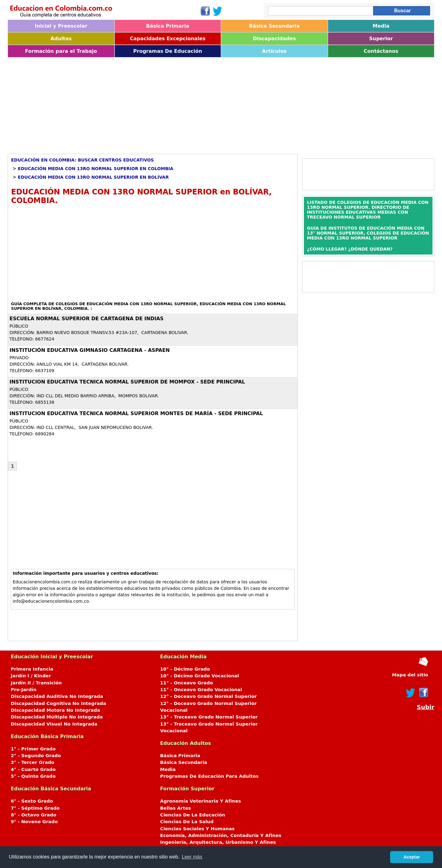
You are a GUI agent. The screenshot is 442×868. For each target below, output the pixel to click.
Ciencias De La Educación (193, 815)
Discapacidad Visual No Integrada (54, 724)
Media (381, 26)
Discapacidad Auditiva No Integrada (57, 696)
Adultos (61, 39)
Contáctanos (381, 51)
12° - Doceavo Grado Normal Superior (209, 696)
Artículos (274, 51)
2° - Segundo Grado (36, 756)
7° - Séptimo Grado (35, 808)
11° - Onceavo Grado (187, 683)
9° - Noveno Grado (34, 822)
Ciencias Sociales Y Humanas (198, 829)
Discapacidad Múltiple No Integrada (57, 717)
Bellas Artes (176, 808)
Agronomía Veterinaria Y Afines (201, 801)
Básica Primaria (168, 26)
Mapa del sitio (410, 675)
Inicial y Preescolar (61, 26)
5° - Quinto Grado (33, 776)
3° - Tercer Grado (33, 762)
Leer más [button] (192, 857)
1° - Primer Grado (33, 749)
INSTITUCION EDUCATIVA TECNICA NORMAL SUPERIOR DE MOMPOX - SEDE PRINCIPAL (127, 382)
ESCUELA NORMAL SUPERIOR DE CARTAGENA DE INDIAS (87, 319)
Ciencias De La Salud (187, 822)
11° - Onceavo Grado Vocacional (201, 690)
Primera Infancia (32, 669)
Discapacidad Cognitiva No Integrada (58, 703)
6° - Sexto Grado (32, 801)
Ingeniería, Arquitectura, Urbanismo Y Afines (218, 842)
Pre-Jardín (24, 690)
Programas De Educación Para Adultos (209, 776)
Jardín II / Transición (36, 683)
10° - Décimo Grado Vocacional (200, 676)
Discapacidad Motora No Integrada (55, 710)
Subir (426, 707)
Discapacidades (274, 39)
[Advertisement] (192, 103)
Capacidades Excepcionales (168, 39)
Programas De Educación (168, 51)
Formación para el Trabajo (61, 51)
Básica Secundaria (274, 26)
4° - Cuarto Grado (33, 769)
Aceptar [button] (412, 857)
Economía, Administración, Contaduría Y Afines (221, 835)
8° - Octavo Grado (33, 815)
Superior (381, 39)
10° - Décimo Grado (185, 669)
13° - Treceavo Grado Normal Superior (209, 717)
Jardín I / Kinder (31, 676)
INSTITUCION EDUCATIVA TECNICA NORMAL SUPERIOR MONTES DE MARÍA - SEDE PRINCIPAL (136, 413)
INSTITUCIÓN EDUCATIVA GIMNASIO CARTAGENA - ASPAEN (90, 350)
